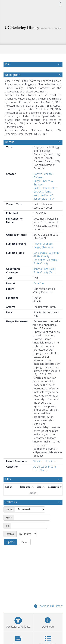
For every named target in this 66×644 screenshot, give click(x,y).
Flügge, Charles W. (43, 247)
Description (13, 75)
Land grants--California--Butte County (47, 254)
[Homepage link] (33, 27)
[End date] (29, 526)
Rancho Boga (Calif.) (44, 269)
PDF (8, 64)
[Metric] (30, 509)
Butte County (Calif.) (44, 272)
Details (10, 142)
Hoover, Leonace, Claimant (43, 176)
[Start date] (32, 518)
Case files (39, 283)
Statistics (11, 502)
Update (11, 542)
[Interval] (26, 534)
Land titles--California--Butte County (46, 262)
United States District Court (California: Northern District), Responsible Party (45, 193)
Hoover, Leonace (43, 244)
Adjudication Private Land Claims (45, 468)
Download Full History (48, 606)
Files (8, 479)
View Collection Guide (46, 461)
